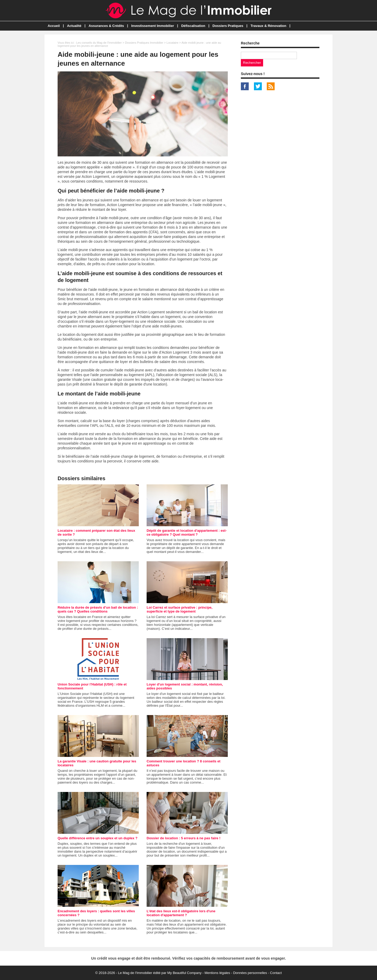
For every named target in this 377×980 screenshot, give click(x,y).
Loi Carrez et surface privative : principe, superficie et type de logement (179, 609)
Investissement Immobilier (153, 26)
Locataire (172, 43)
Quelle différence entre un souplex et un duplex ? (98, 838)
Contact (276, 973)
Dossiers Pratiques (228, 26)
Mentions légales (217, 973)
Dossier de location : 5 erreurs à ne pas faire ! (184, 838)
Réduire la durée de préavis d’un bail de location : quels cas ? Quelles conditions (98, 609)
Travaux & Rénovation (268, 26)
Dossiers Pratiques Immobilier (144, 43)
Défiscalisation (193, 26)
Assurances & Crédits (106, 26)
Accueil (54, 26)
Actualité (74, 26)
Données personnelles (250, 973)
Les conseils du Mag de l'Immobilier (99, 43)
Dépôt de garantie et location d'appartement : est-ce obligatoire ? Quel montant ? (187, 533)
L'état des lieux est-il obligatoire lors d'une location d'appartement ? (181, 913)
